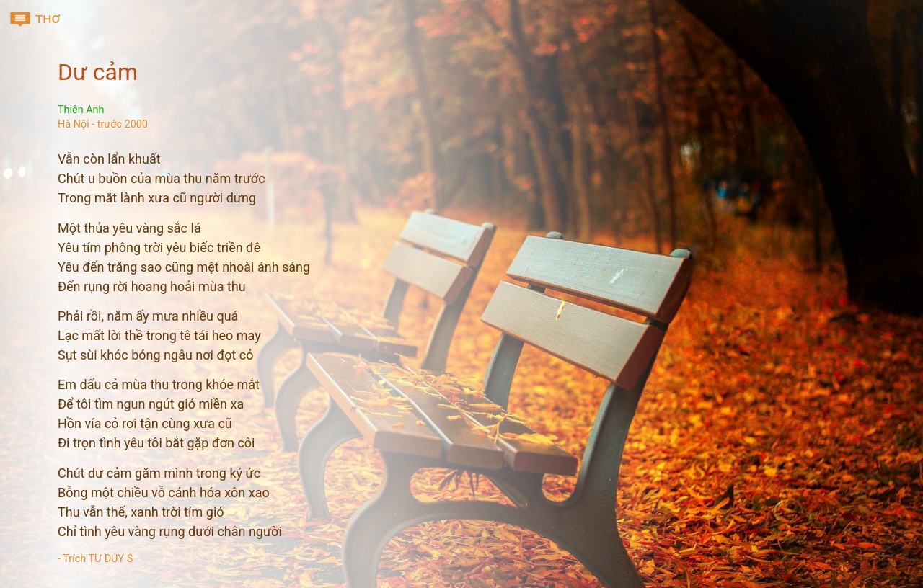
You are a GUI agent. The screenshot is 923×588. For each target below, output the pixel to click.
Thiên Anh (81, 110)
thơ (34, 19)
